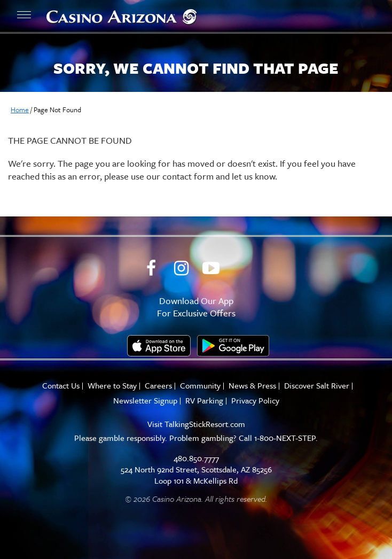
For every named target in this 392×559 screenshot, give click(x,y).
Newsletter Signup (145, 401)
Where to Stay (112, 386)
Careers (158, 386)
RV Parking (204, 401)
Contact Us (61, 386)
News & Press (252, 386)
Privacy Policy (255, 401)
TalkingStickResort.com (205, 424)
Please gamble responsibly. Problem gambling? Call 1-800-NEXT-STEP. (196, 438)
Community (200, 386)
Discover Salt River (317, 386)
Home (20, 110)
